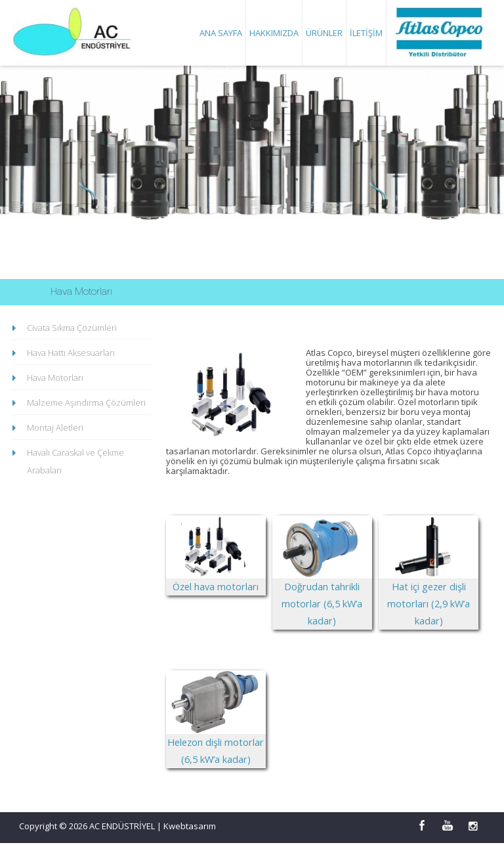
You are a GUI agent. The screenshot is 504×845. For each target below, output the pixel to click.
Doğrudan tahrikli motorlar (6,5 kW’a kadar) (322, 584)
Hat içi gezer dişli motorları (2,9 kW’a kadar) (429, 584)
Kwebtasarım (190, 828)
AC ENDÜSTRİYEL (123, 828)
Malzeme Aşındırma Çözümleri (86, 402)
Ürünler (324, 33)
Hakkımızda (274, 33)
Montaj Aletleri (55, 427)
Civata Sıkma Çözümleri (72, 328)
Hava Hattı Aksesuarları (71, 353)
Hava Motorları (55, 378)
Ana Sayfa (221, 33)
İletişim (366, 33)
